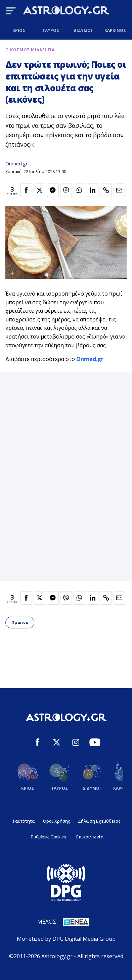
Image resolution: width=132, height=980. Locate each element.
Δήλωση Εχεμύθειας (99, 821)
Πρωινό (20, 622)
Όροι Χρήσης (56, 821)
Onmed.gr (16, 164)
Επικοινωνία (90, 837)
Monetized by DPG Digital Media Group (66, 939)
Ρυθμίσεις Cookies (48, 837)
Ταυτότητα (23, 821)
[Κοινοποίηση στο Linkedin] (93, 190)
